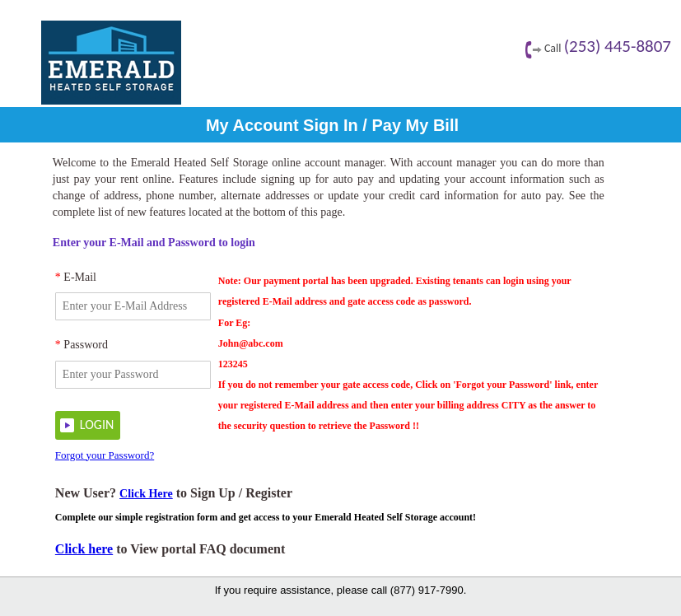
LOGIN (97, 425)
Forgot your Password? (105, 455)
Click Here (146, 494)
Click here (84, 549)
